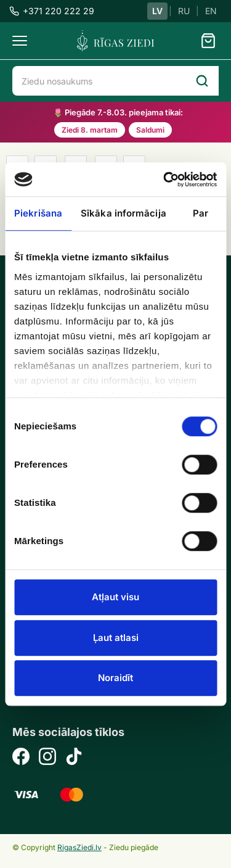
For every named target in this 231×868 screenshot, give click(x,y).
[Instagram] (47, 758)
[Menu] (20, 41)
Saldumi (150, 130)
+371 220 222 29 (52, 11)
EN (211, 11)
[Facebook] (21, 758)
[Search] (202, 81)
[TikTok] (74, 758)
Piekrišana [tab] (38, 213)
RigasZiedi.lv (79, 847)
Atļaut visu (115, 597)
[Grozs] (208, 41)
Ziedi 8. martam (90, 130)
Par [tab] (201, 213)
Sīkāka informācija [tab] (124, 213)
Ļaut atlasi (116, 638)
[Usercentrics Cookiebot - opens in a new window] (164, 180)
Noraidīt (115, 678)
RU (184, 11)
